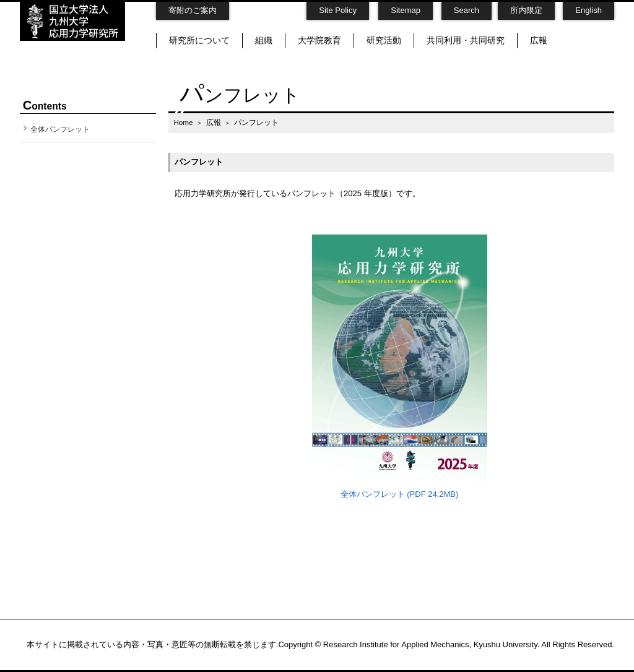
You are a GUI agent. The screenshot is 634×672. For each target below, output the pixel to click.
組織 (264, 40)
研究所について (199, 40)
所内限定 (526, 10)
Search (467, 10)
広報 (539, 40)
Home (183, 122)
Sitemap (406, 10)
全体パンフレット (60, 129)
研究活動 (384, 40)
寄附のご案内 (193, 10)
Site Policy (338, 10)
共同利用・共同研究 (466, 40)
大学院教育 (319, 40)
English (588, 10)
